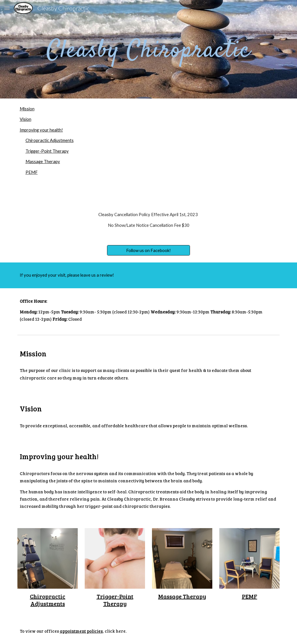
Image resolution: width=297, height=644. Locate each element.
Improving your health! (41, 130)
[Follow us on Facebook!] (148, 250)
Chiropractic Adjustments (50, 140)
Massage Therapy (43, 162)
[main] (148, 49)
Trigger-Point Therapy (47, 151)
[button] (7, 8)
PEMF (32, 172)
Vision (26, 119)
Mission (27, 109)
